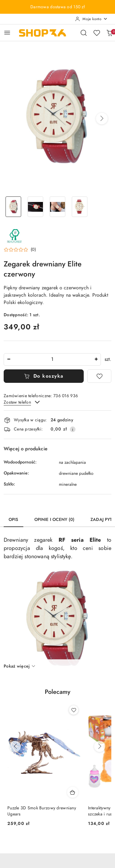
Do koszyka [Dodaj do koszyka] (44, 376)
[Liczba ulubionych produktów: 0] (97, 33)
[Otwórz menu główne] (7, 33)
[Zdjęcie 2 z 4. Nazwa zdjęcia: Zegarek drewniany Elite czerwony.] (36, 207)
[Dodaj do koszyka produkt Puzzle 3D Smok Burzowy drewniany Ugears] (73, 792)
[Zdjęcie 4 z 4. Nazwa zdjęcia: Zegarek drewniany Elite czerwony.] (79, 207)
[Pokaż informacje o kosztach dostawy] (73, 429)
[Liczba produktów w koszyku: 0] (109, 33)
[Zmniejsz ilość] (9, 359)
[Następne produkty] (100, 746)
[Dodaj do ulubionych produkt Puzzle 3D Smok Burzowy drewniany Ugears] (74, 710)
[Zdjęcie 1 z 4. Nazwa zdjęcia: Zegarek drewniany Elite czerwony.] (13, 207)
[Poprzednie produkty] (15, 746)
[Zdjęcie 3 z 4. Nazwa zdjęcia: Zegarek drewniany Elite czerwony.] (58, 207)
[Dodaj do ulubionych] (99, 376)
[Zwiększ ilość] (96, 359)
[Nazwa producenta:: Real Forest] (14, 235)
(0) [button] (33, 250)
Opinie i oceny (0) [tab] (55, 520)
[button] (102, 119)
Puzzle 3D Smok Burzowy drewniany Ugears (42, 811)
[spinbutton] (52, 359)
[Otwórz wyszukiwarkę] (84, 33)
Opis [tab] (13, 520)
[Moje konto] (91, 19)
